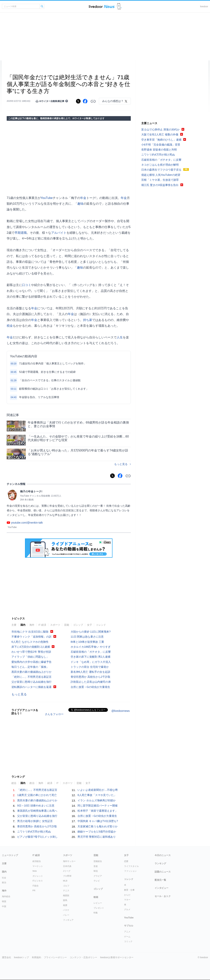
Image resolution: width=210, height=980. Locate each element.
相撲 (65, 905)
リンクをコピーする (93, 101)
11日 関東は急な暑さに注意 (87, 637)
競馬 (65, 900)
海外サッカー (69, 861)
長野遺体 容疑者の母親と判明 (159, 150)
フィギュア (68, 920)
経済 (50, 783)
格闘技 (66, 895)
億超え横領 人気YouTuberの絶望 (161, 175)
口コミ (27, 285)
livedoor (204, 7)
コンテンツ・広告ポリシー (83, 957)
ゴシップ (78, 625)
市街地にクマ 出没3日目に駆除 (30, 632)
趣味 (80, 204)
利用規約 (36, 957)
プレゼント (99, 908)
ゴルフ (66, 886)
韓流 (96, 871)
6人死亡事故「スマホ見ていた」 (97, 795)
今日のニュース (163, 855)
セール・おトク (163, 896)
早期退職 (21, 233)
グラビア (98, 876)
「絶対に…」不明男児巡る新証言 (31, 677)
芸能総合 (98, 861)
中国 (4, 906)
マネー (127, 900)
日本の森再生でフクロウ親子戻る (161, 170)
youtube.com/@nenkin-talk (27, 523)
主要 (14, 625)
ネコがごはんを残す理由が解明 (160, 165)
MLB (65, 881)
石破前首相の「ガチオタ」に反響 (91, 652)
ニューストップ (10, 855)
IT (57, 783)
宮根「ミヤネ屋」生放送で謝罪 (160, 180)
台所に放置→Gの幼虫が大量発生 (90, 687)
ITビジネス (38, 881)
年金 (83, 198)
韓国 (4, 901)
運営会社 (6, 957)
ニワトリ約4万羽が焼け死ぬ (34, 832)
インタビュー (162, 888)
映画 (96, 897)
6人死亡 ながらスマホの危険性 (30, 642)
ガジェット (38, 876)
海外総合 (6, 896)
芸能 (67, 625)
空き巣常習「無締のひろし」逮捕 (161, 140)
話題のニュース (163, 872)
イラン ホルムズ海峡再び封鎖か (97, 800)
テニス (66, 890)
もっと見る (121, 464)
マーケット (38, 866)
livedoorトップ (21, 957)
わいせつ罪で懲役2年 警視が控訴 (31, 652)
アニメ (127, 932)
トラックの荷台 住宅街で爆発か (90, 667)
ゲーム (127, 937)
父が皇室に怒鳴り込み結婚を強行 (31, 682)
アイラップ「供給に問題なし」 (30, 657)
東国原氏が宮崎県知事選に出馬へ (37, 811)
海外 (32, 625)
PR (34, 890)
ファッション (130, 871)
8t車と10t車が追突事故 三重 (87, 642)
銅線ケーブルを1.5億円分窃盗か (97, 832)
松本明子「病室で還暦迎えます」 (98, 811)
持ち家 (88, 320)
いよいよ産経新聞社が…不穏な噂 (98, 790)
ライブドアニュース (102, 6)
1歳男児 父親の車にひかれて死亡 (37, 795)
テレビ (97, 881)
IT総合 (36, 886)
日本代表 (67, 866)
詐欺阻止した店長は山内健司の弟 (91, 682)
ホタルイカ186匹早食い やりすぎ (91, 647)
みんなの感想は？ (113, 101)
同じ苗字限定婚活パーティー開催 (98, 806)
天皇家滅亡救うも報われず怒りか (98, 826)
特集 (96, 913)
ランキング (160, 864)
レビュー (98, 903)
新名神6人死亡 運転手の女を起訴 (90, 672)
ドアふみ (119, 6)
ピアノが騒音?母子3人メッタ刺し (37, 837)
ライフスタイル (131, 866)
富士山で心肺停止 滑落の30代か (160, 130)
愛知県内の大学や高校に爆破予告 (31, 662)
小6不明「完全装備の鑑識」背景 (161, 145)
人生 (120, 337)
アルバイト (59, 233)
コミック (128, 941)
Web (35, 871)
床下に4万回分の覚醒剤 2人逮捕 (31, 647)
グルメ (127, 909)
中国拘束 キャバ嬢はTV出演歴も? (98, 821)
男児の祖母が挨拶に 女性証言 (35, 821)
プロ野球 (67, 876)
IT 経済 (42, 625)
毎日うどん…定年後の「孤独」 (30, 667)
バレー (66, 915)
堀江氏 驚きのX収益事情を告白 (160, 185)
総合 (14, 783)
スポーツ (55, 625)
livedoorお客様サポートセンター (117, 957)
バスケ (66, 910)
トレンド (101, 625)
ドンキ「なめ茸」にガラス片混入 (91, 662)
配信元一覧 (160, 880)
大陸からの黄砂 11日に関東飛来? (91, 632)
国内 (23, 625)
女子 (90, 625)
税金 (10, 326)
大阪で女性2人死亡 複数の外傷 (160, 134)
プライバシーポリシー (55, 957)
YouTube (47, 198)
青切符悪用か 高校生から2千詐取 (90, 677)
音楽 (96, 866)
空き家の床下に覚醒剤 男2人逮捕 (90, 657)
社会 (4, 878)
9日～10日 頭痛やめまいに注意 (36, 806)
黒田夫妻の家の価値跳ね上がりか (31, 672)
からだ (127, 895)
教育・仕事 (129, 890)
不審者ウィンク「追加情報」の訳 (31, 637)
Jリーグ (67, 871)
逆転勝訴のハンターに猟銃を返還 (31, 687)
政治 (32, 783)
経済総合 (37, 861)
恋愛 (126, 861)
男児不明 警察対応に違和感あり (97, 837)
